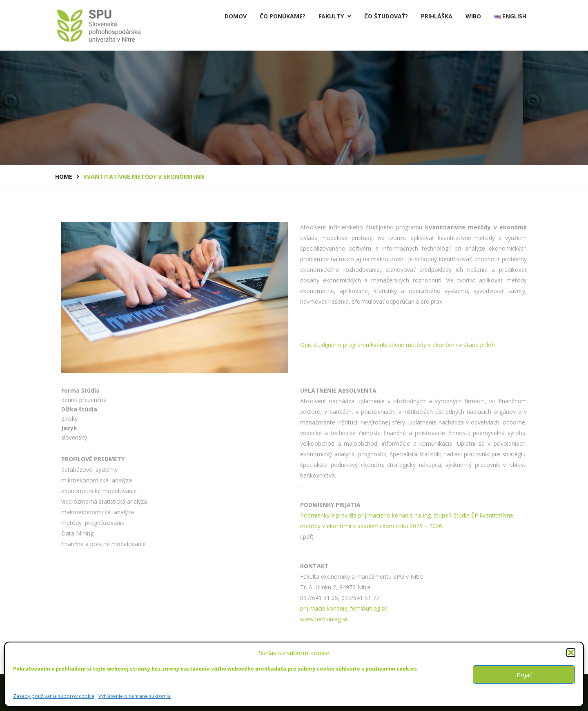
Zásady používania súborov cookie (54, 696)
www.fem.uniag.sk (324, 619)
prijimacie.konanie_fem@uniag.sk (344, 608)
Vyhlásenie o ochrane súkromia (135, 696)
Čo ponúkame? (283, 16)
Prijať (524, 675)
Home (64, 177)
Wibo (473, 16)
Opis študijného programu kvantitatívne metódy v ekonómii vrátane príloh (398, 345)
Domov (236, 16)
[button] (571, 653)
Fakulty (335, 16)
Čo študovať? (386, 16)
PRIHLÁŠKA (437, 16)
